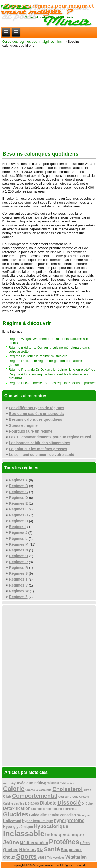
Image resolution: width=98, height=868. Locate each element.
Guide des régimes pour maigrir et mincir (49, 8)
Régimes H (19, 521)
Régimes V (19, 585)
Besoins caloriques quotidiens (36, 419)
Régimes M (19, 544)
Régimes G (19, 515)
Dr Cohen (88, 803)
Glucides (16, 814)
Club (7, 797)
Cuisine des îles (14, 803)
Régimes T (18, 579)
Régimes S (19, 573)
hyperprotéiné (69, 821)
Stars (42, 857)
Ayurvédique (22, 783)
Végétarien (76, 857)
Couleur (64, 797)
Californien (67, 783)
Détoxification (17, 808)
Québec (11, 850)
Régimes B (19, 486)
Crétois (84, 797)
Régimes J (18, 532)
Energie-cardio (41, 809)
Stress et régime (23, 425)
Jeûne (11, 842)
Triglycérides (56, 858)
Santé (52, 849)
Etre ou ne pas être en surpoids (36, 414)
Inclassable (24, 834)
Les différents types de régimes (37, 408)
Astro (7, 783)
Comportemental (35, 796)
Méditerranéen (34, 843)
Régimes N (19, 550)
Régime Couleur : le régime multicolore (38, 356)
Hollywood (12, 821)
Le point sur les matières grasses (38, 449)
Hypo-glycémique (18, 827)
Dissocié (69, 803)
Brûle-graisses (46, 783)
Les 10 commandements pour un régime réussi (50, 437)
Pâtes (85, 843)
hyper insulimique (38, 821)
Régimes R (19, 568)
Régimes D (19, 498)
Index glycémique (65, 835)
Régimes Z (18, 597)
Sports (26, 856)
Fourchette (70, 809)
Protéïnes (64, 842)
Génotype (83, 815)
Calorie (14, 789)
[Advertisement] (49, 98)
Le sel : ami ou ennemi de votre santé (42, 455)
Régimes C (19, 492)
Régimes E (19, 503)
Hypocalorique (51, 826)
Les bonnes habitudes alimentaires (40, 443)
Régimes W (19, 591)
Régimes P (19, 562)
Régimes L (18, 539)
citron (87, 790)
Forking (57, 809)
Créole (74, 797)
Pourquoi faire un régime (31, 431)
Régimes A (19, 480)
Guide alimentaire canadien (52, 815)
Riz (40, 850)
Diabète (48, 803)
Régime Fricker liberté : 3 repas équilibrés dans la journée (52, 383)
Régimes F (18, 509)
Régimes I (18, 527)
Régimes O (19, 556)
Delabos (32, 803)
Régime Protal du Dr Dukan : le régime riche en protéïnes (52, 369)
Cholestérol (67, 789)
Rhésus (27, 850)
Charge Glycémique (38, 790)
